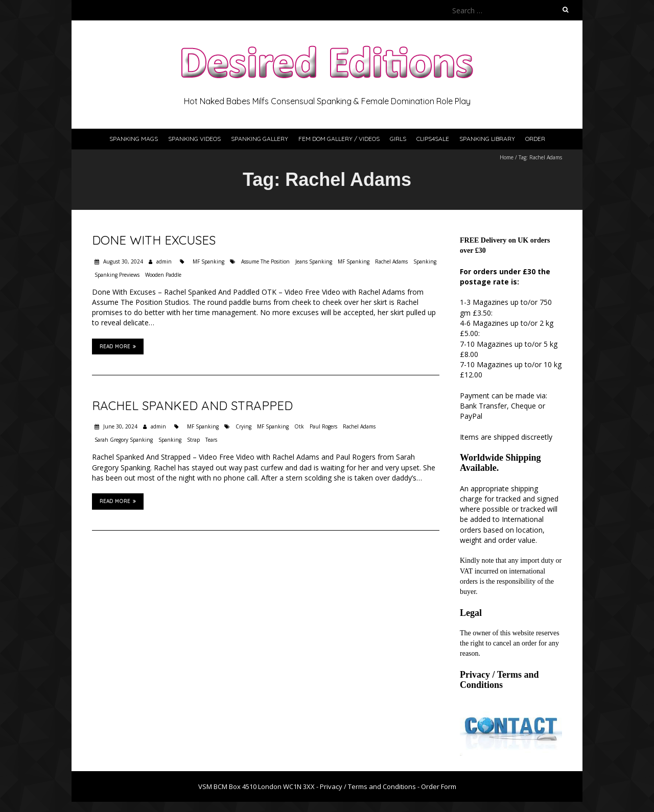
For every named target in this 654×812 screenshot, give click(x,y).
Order (535, 139)
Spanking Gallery (260, 139)
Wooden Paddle (163, 275)
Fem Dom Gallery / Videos (339, 139)
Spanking (425, 261)
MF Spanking (208, 261)
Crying (243, 426)
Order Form (439, 786)
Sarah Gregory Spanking (124, 440)
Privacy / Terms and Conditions (499, 680)
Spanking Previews (117, 275)
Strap (193, 440)
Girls (398, 139)
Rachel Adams (391, 261)
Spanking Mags (134, 139)
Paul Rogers (323, 426)
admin (164, 261)
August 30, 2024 (122, 261)
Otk (299, 426)
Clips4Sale (433, 139)
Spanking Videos (194, 139)
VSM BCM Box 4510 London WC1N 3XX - (259, 786)
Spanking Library (487, 139)
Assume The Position (265, 261)
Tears (211, 440)
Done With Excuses (154, 240)
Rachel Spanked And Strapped (192, 405)
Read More (118, 346)
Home (507, 157)
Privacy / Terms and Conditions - (370, 786)
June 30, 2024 (120, 426)
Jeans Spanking (314, 261)
